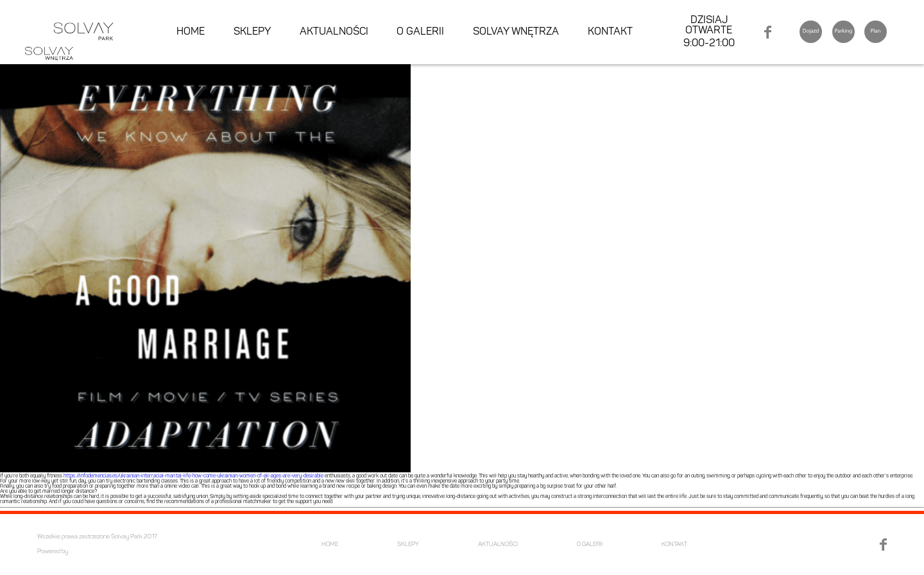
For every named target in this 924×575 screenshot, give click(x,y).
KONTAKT (610, 32)
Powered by (53, 552)
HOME (191, 32)
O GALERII (420, 32)
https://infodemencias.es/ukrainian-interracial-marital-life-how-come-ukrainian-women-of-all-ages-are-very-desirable (193, 476)
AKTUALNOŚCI (334, 32)
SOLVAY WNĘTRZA (516, 32)
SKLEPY (252, 32)
